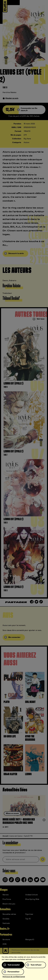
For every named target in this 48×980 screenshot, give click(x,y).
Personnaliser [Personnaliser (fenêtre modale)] (14, 972)
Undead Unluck (31, 895)
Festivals (6, 923)
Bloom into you (9, 904)
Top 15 (28, 919)
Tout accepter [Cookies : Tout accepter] (14, 965)
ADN (4, 944)
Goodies (6, 919)
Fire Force (7, 899)
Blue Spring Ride (32, 899)
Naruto (6, 895)
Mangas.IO (30, 940)
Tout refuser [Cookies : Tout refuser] (36, 965)
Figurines (29, 914)
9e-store (6, 940)
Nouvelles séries (9, 914)
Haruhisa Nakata (9, 92)
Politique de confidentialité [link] (14, 977)
